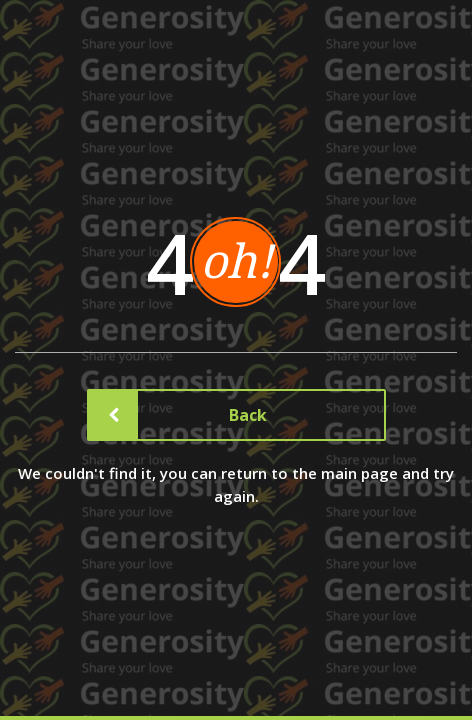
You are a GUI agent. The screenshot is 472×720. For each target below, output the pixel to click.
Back (178, 415)
